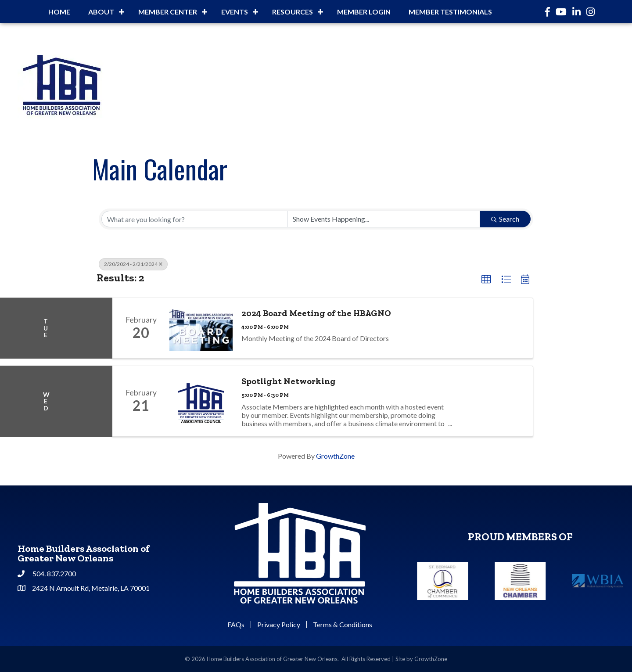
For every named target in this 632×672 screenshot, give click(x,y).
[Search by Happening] (384, 219)
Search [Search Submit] (505, 219)
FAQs (236, 625)
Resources (293, 12)
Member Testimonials (450, 12)
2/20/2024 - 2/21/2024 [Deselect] (133, 264)
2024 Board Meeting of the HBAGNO (316, 313)
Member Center (168, 12)
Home (59, 12)
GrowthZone (335, 456)
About (101, 12)
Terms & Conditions (343, 625)
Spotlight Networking (289, 381)
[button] (486, 280)
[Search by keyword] (194, 219)
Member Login (364, 12)
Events (235, 12)
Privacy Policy (279, 625)
